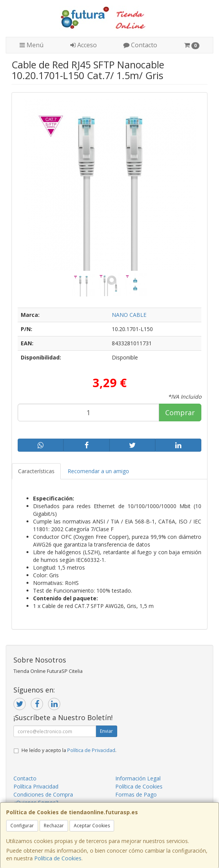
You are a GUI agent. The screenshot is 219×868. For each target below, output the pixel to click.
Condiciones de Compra (43, 794)
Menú (32, 45)
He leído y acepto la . (69, 750)
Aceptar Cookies (92, 826)
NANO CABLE (129, 315)
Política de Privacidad (91, 750)
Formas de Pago (136, 794)
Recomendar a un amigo (98, 471)
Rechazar (54, 826)
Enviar (106, 731)
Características (36, 471)
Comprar (180, 412)
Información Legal (138, 778)
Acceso (84, 45)
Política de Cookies (58, 858)
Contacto (140, 45)
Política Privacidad (36, 786)
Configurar (22, 826)
